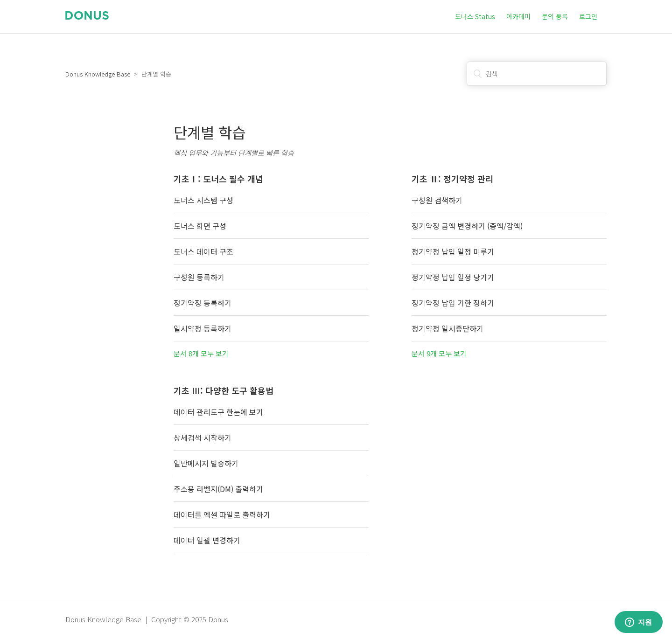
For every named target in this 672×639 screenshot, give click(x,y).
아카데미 (518, 16)
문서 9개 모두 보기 (439, 353)
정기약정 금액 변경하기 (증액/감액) (467, 226)
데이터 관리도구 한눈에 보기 (218, 412)
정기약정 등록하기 (203, 303)
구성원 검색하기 (437, 200)
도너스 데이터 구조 (203, 251)
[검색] (537, 74)
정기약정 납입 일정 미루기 (453, 251)
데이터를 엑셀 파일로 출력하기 (222, 514)
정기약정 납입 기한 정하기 (453, 303)
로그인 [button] (588, 16)
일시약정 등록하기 (203, 328)
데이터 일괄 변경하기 (207, 540)
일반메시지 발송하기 (206, 463)
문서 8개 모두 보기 (201, 353)
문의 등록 (555, 16)
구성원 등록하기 (199, 277)
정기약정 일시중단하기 (448, 328)
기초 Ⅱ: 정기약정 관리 (452, 179)
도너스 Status (475, 16)
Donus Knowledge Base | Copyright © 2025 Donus (147, 619)
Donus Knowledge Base (98, 74)
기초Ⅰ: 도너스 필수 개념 (218, 179)
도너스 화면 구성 (200, 226)
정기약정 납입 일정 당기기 (453, 277)
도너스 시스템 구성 (203, 200)
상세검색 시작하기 (203, 438)
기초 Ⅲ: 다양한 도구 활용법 (224, 390)
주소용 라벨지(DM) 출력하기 (218, 489)
